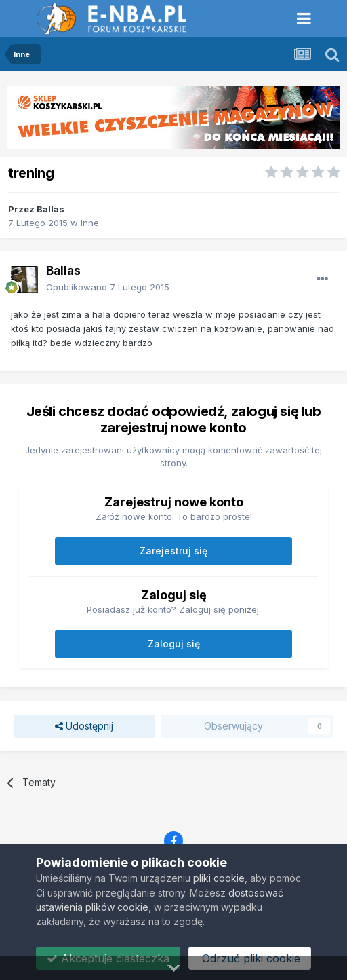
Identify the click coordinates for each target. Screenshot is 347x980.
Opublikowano (108, 287)
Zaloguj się (174, 644)
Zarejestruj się (173, 551)
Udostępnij (84, 727)
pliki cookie (219, 878)
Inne (90, 223)
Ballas (50, 209)
